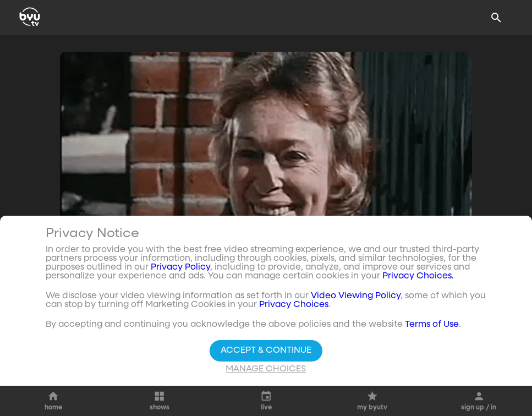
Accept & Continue (266, 351)
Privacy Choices (294, 305)
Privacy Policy (180, 267)
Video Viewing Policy (356, 296)
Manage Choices (266, 369)
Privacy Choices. (418, 276)
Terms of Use (432, 325)
